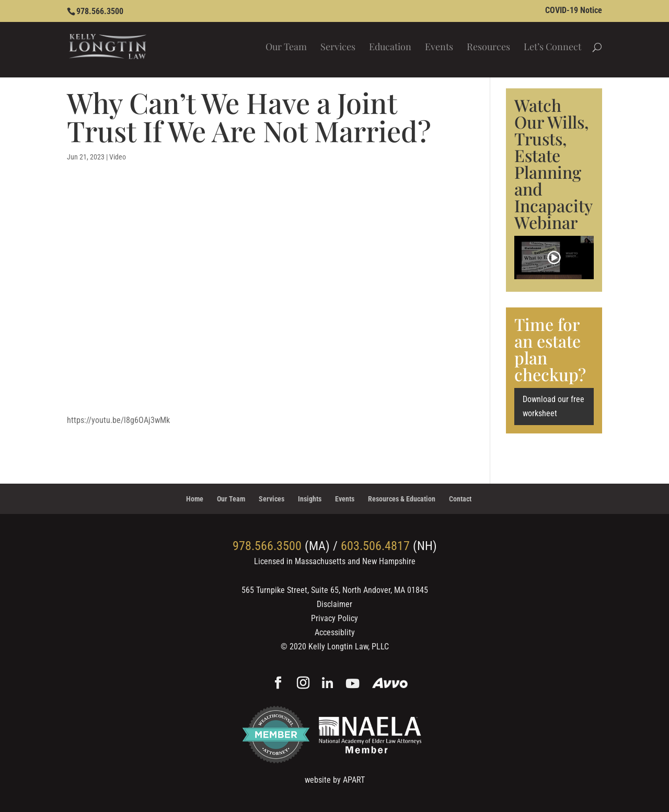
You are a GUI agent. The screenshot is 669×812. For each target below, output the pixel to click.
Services (338, 48)
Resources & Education (402, 499)
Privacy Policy (334, 618)
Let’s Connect (552, 48)
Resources (488, 48)
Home (195, 499)
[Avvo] (390, 684)
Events (439, 48)
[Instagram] (303, 684)
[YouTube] (353, 684)
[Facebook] (278, 684)
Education (390, 48)
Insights (310, 499)
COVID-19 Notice (574, 11)
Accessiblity (335, 632)
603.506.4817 (375, 546)
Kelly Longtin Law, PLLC (349, 647)
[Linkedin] (327, 684)
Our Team (286, 48)
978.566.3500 (100, 11)
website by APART (335, 780)
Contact (460, 499)
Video (118, 157)
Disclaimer (334, 604)
